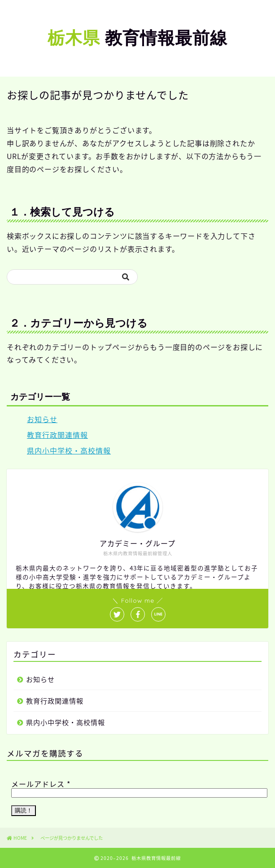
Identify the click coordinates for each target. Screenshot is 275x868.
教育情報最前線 (137, 38)
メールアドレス (41, 784)
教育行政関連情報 (57, 435)
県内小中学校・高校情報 (69, 450)
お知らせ (42, 419)
